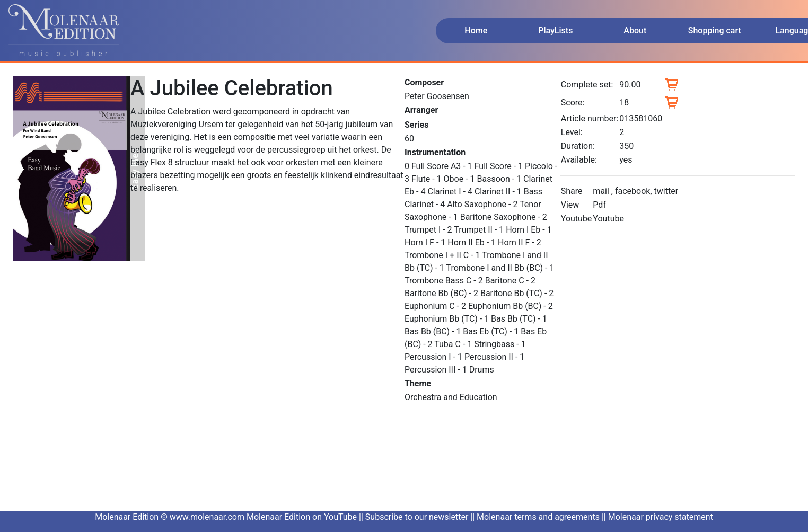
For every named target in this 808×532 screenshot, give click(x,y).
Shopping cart (715, 30)
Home (476, 30)
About (635, 30)
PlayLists (555, 30)
